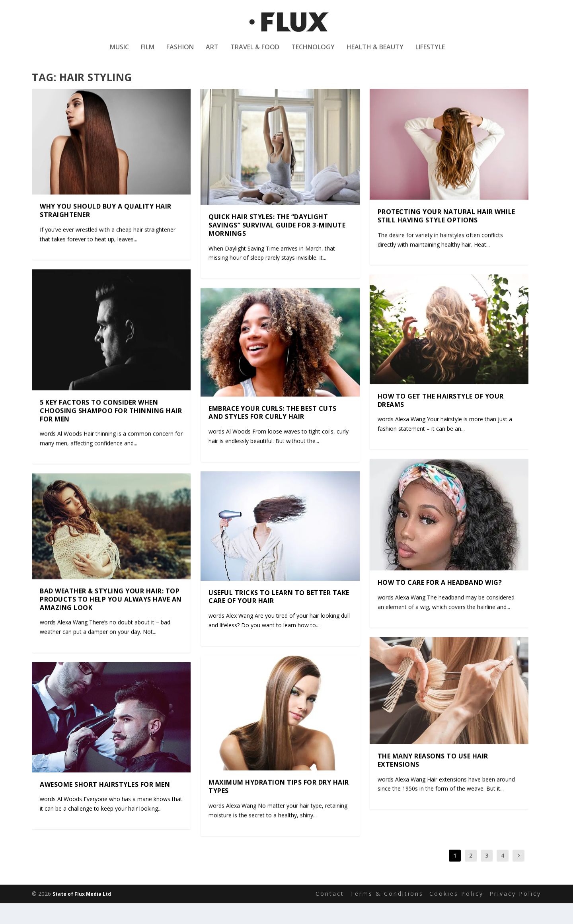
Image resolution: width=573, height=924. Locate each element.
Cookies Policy (456, 914)
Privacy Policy (515, 914)
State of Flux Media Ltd (82, 915)
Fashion (180, 53)
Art (212, 53)
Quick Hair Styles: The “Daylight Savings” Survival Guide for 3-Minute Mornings (277, 245)
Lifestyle (430, 53)
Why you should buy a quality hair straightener (106, 231)
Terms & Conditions (387, 914)
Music (119, 53)
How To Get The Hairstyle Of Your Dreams (441, 421)
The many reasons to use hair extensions (433, 781)
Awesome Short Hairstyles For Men (105, 805)
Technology (313, 53)
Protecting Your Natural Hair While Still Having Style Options (446, 236)
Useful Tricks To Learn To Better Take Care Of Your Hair (279, 617)
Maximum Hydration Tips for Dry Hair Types (279, 807)
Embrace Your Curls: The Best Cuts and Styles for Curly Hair (273, 433)
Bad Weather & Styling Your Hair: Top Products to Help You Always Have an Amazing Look (111, 620)
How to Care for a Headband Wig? (440, 603)
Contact (330, 914)
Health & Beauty (375, 53)
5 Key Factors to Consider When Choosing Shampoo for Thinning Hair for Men (111, 431)
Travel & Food (255, 53)
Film (148, 53)
